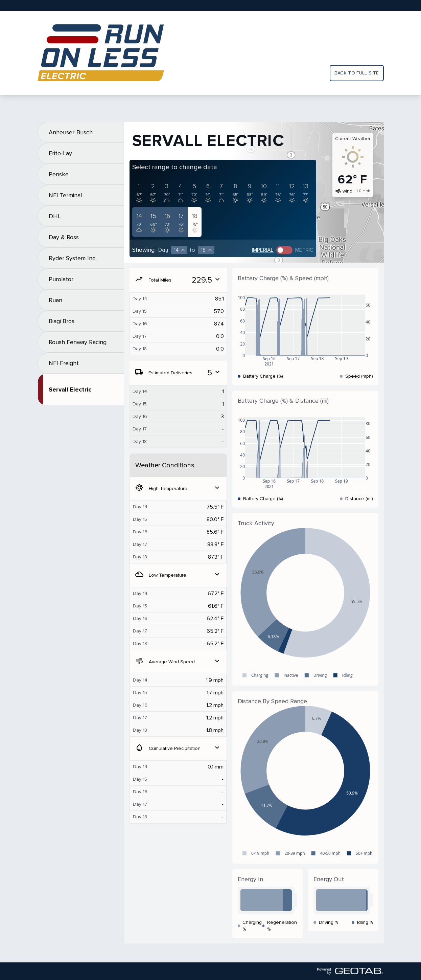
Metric (304, 250)
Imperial (263, 250)
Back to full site (357, 73)
